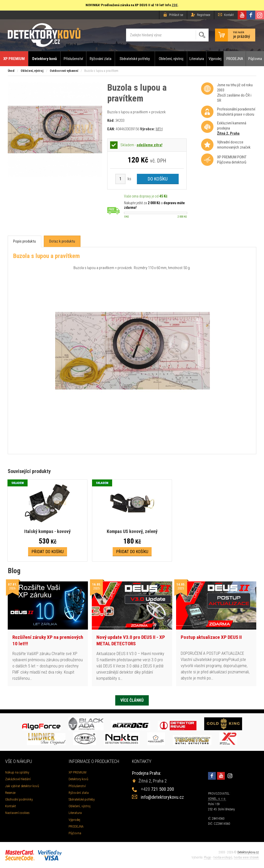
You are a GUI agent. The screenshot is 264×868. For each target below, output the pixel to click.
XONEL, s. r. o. (217, 799)
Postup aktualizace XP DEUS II (211, 637)
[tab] (24, 241)
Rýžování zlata (101, 59)
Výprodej (215, 59)
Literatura (197, 59)
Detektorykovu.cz (248, 852)
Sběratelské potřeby (135, 59)
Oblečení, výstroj (171, 59)
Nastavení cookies (17, 813)
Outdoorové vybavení (64, 71)
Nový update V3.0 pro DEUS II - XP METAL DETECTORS (131, 640)
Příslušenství (73, 59)
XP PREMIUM (14, 59)
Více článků (132, 700)
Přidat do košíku (48, 552)
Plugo (208, 857)
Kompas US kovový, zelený (132, 531)
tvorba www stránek (246, 857)
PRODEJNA (235, 59)
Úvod (11, 71)
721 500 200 (157, 789)
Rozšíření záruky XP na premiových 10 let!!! (48, 640)
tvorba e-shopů (223, 857)
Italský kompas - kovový (47, 531)
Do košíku (158, 179)
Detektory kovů (44, 59)
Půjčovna (255, 59)
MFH (159, 129)
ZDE (175, 5)
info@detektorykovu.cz (162, 797)
